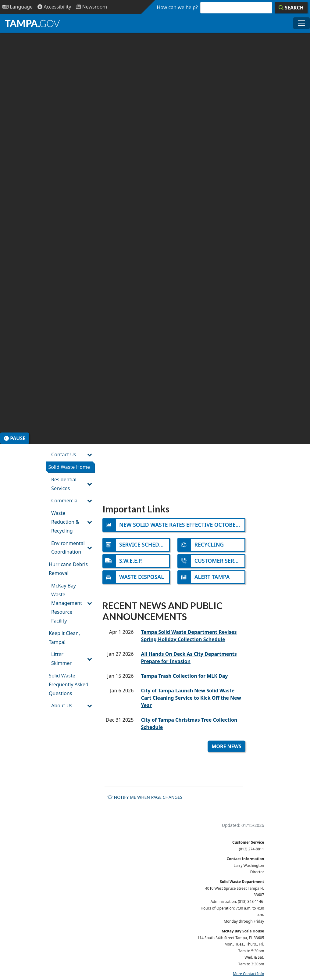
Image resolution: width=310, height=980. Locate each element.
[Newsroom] (91, 7)
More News (226, 746)
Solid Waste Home (69, 467)
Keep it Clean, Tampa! (64, 638)
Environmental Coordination (68, 548)
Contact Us (64, 454)
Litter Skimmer (61, 659)
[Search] (291, 8)
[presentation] (155, 238)
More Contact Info (248, 974)
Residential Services (64, 484)
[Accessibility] (54, 7)
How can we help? (177, 7)
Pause (15, 438)
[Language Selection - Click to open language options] (18, 7)
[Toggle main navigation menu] (301, 23)
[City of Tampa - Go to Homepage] (32, 23)
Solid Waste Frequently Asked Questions (69, 684)
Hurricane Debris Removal (68, 569)
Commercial (65, 501)
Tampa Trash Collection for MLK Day (184, 676)
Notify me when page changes (145, 797)
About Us (62, 705)
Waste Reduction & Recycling (65, 522)
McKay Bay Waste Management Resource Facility (67, 603)
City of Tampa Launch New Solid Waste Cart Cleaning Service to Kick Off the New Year (191, 698)
